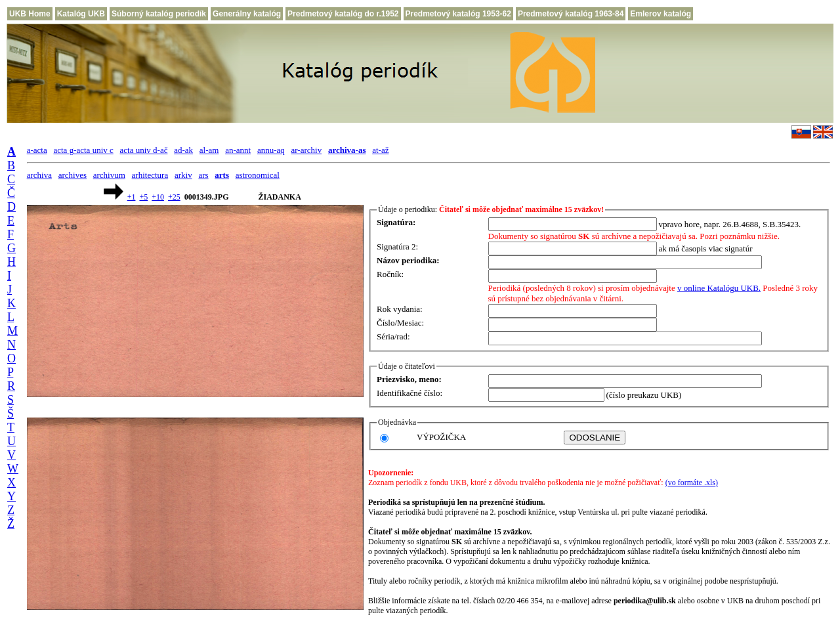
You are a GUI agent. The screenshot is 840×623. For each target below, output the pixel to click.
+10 (158, 197)
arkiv (183, 175)
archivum (109, 175)
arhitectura (150, 175)
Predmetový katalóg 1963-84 (571, 14)
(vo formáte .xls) (692, 483)
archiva (39, 175)
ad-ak (183, 150)
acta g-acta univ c (83, 150)
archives (73, 175)
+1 (132, 197)
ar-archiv (307, 150)
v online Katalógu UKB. (719, 288)
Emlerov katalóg (661, 14)
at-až (380, 150)
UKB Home (30, 14)
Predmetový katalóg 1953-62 (458, 14)
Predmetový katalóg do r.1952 (343, 14)
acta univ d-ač (144, 150)
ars (203, 175)
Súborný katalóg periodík (159, 14)
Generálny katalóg (247, 14)
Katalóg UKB (81, 14)
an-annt (238, 150)
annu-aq (271, 150)
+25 (174, 197)
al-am (209, 150)
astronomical (258, 175)
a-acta (37, 150)
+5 (143, 197)
